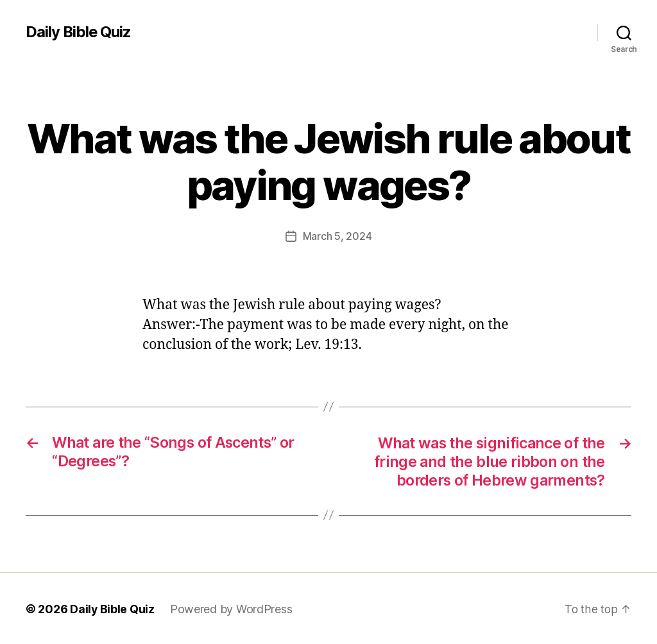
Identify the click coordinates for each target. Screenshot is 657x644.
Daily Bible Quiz (79, 32)
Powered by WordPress (232, 608)
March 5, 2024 (337, 236)
